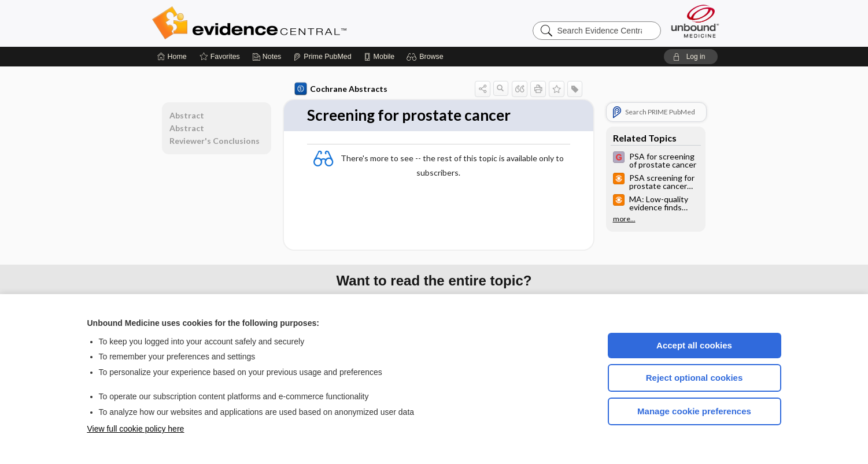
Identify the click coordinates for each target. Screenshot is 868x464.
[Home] (172, 57)
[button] (426, 57)
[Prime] (322, 57)
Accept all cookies (694, 345)
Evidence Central (296, 23)
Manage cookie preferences (694, 411)
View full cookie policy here (136, 429)
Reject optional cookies (695, 378)
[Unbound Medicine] (695, 21)
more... (624, 219)
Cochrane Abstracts (341, 89)
